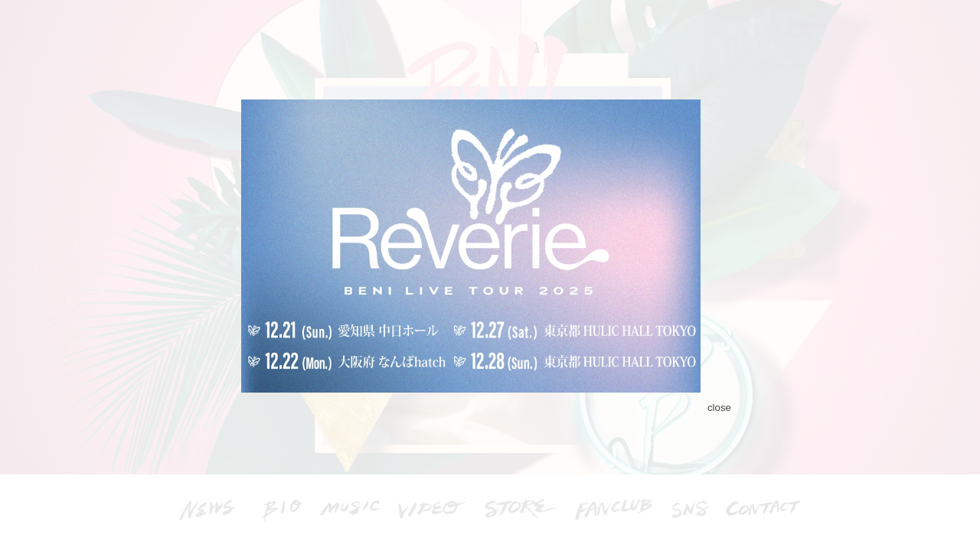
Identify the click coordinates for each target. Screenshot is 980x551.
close (719, 408)
